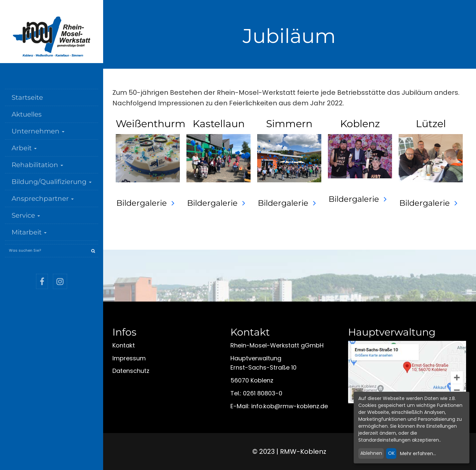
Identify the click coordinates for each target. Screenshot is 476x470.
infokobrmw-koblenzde (290, 406)
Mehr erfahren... (418, 453)
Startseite (27, 97)
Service (26, 215)
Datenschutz (131, 371)
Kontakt (124, 345)
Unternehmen (38, 131)
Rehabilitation (37, 165)
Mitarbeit (29, 232)
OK (391, 453)
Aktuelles (27, 114)
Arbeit (24, 148)
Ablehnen (371, 453)
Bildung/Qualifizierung (52, 182)
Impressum (129, 358)
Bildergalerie (142, 203)
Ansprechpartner (43, 199)
